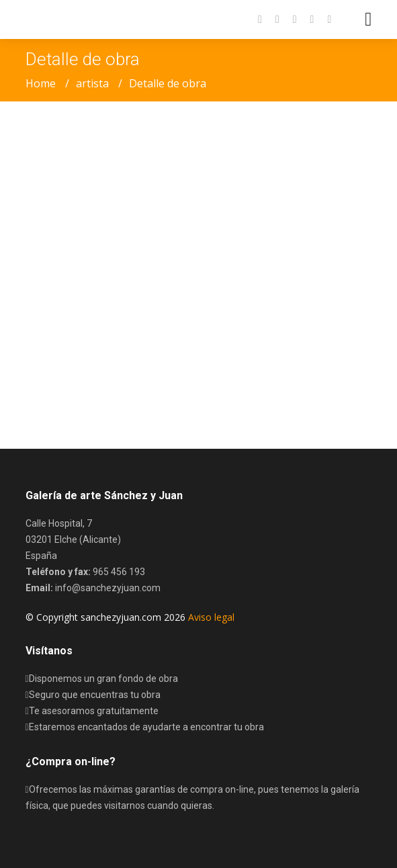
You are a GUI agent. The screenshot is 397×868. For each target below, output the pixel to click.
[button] (322, 19)
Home (41, 83)
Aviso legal (211, 617)
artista (92, 83)
